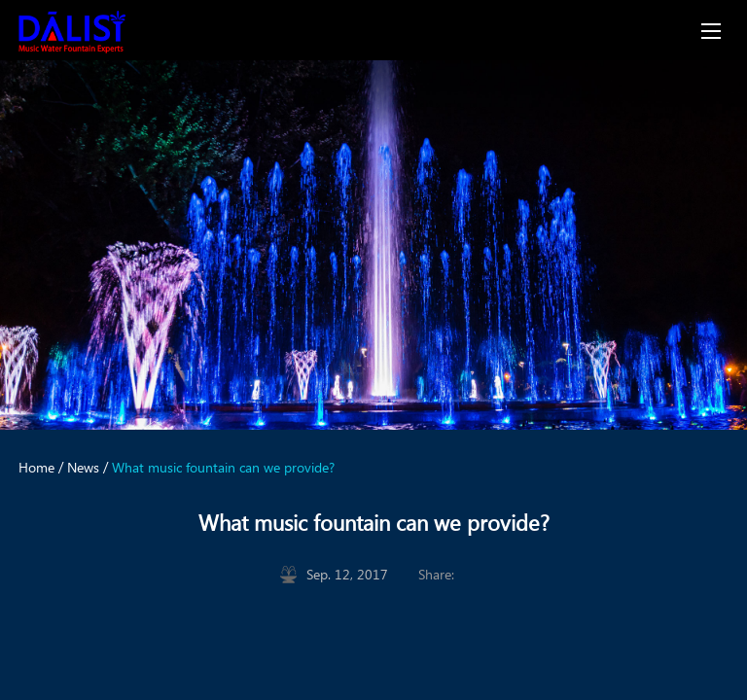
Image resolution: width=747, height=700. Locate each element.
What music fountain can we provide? (223, 467)
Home (36, 467)
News (83, 467)
